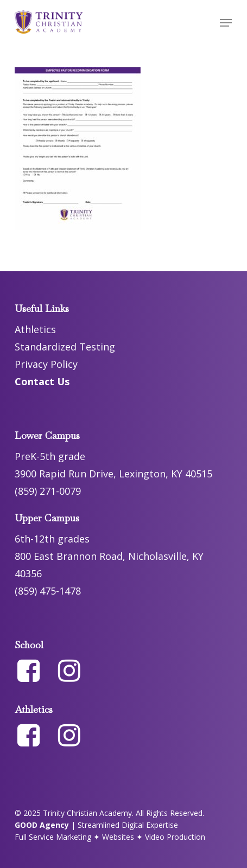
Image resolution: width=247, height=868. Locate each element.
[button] (226, 23)
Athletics (35, 329)
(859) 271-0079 (48, 491)
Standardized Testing (65, 347)
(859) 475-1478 (48, 591)
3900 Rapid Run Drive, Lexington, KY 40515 (113, 474)
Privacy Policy (46, 364)
